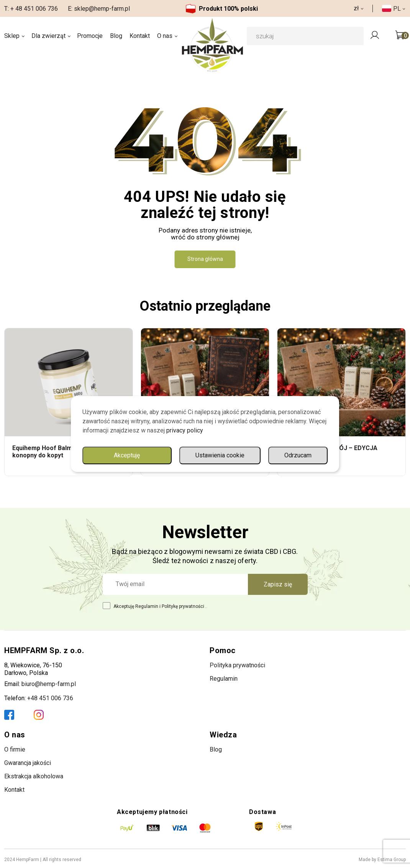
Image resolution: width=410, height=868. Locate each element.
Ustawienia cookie (220, 455)
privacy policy (185, 430)
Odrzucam (298, 455)
